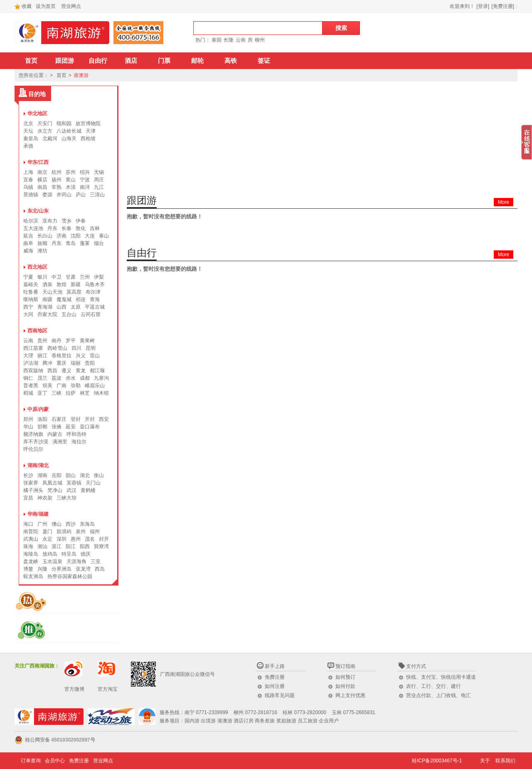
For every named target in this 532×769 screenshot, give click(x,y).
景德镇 (31, 195)
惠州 (76, 539)
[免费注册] (503, 6)
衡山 (99, 475)
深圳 (62, 539)
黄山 (71, 180)
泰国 (217, 40)
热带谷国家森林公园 (70, 576)
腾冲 (47, 363)
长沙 (28, 475)
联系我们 (505, 761)
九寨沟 (101, 378)
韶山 (71, 475)
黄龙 (81, 371)
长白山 (45, 236)
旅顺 (42, 243)
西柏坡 (88, 138)
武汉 (71, 490)
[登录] (483, 6)
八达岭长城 (69, 131)
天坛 (28, 131)
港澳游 (81, 75)
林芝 (85, 393)
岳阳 (57, 475)
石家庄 (59, 419)
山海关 (69, 138)
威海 (28, 251)
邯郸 (42, 427)
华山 (28, 427)
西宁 (28, 307)
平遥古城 (95, 307)
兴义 (81, 356)
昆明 (91, 348)
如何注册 (275, 686)
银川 (42, 277)
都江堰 (97, 371)
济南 (62, 236)
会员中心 (55, 761)
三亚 (96, 561)
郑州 (28, 419)
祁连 (81, 299)
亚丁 (42, 393)
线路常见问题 (280, 695)
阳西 (85, 546)
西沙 (71, 524)
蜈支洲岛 (33, 576)
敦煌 (62, 284)
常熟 (57, 187)
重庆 (62, 363)
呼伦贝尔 (33, 449)
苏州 (71, 172)
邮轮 (197, 61)
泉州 (81, 532)
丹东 (52, 228)
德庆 (86, 554)
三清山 (97, 195)
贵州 (42, 341)
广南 (62, 386)
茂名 (90, 539)
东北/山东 (38, 211)
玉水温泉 (52, 561)
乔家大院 (47, 314)
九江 (99, 187)
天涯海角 (76, 561)
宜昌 (28, 498)
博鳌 (28, 569)
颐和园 (64, 124)
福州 (95, 532)
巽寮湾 (101, 546)
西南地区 (37, 331)
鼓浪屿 (64, 532)
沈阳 (76, 236)
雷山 (95, 356)
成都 (85, 378)
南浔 (85, 187)
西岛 (100, 569)
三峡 (57, 393)
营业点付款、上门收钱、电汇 (438, 695)
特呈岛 (69, 554)
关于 (485, 761)
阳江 (71, 546)
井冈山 (64, 195)
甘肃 (71, 277)
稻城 (28, 393)
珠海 (28, 546)
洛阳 (42, 419)
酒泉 (47, 284)
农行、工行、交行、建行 (433, 686)
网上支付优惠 (350, 695)
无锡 (99, 172)
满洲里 (60, 442)
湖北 (85, 475)
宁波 (85, 180)
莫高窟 (74, 292)
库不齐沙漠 (36, 442)
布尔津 (93, 292)
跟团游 (65, 61)
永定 (47, 539)
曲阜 (28, 243)
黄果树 (87, 341)
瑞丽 (76, 363)
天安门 (45, 124)
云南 (241, 40)
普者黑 (31, 386)
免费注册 (275, 677)
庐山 (81, 195)
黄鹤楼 (88, 490)
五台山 (69, 314)
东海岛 (87, 524)
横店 (42, 180)
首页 (31, 61)
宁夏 (28, 277)
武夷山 (31, 539)
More (504, 202)
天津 (91, 131)
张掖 (57, 427)
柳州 (260, 40)
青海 (95, 299)
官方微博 (74, 689)
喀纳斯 (31, 299)
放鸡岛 (50, 554)
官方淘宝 (108, 689)
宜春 (28, 180)
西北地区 (37, 267)
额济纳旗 (33, 434)
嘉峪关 (31, 284)
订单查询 (31, 761)
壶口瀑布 (90, 427)
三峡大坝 (66, 498)
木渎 (71, 187)
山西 (62, 307)
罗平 (71, 341)
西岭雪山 (57, 348)
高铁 (231, 61)
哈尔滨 (31, 221)
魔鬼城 (64, 299)
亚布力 (50, 221)
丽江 (42, 356)
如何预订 (345, 677)
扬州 (57, 180)
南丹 (57, 341)
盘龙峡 (31, 561)
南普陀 (31, 532)
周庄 (99, 180)
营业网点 (71, 6)
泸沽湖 (31, 363)
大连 (90, 236)
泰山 (104, 236)
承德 (28, 146)
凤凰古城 (52, 483)
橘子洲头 (33, 490)
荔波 (57, 378)
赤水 (71, 378)
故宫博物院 (88, 124)
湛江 (57, 546)
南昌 (42, 187)
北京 (28, 124)
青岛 (71, 243)
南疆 (47, 299)
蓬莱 (85, 243)
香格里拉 (62, 356)
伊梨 (99, 277)
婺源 (47, 195)
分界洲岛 (62, 569)
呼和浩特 (76, 434)
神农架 (45, 498)
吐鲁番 (31, 292)
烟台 (99, 243)
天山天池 (52, 292)
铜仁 (28, 378)
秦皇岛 (31, 138)
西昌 (52, 371)
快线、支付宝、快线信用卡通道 (441, 677)
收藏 (23, 6)
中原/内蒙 (38, 409)
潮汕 (42, 546)
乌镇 (28, 187)
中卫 (57, 277)
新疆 (76, 284)
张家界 (31, 483)
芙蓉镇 (74, 483)
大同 (28, 314)
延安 (71, 427)
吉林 (95, 228)
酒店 (131, 61)
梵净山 (55, 490)
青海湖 (45, 307)
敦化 (81, 228)
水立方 (45, 131)
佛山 (57, 524)
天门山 (93, 483)
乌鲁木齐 (95, 284)
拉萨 (71, 393)
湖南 (42, 475)
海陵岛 (31, 554)
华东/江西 (38, 162)
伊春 (81, 221)
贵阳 (90, 363)
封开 (104, 539)
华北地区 (37, 114)
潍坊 (42, 251)
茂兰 (42, 378)
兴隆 (42, 569)
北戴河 (50, 138)
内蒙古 (55, 434)
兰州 (85, 277)
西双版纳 (33, 371)
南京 (42, 172)
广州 (42, 524)
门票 (164, 61)
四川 (76, 348)
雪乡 (66, 221)
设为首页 (46, 6)
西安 (104, 419)
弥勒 (76, 386)
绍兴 (85, 172)
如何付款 (345, 686)
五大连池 (33, 228)
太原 (76, 307)
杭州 (57, 172)
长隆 (229, 40)
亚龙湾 (83, 569)
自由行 (98, 61)
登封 (76, 419)
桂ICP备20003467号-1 (437, 761)
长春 (66, 228)
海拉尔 (79, 442)
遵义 (66, 371)
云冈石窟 (91, 314)
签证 (264, 61)
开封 (90, 419)
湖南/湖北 (38, 465)
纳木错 (101, 393)
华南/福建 (38, 514)
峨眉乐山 (95, 386)
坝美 (47, 386)
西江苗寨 (33, 348)
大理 (28, 356)
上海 (28, 172)
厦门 (47, 532)
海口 (28, 524)
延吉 (28, 236)
